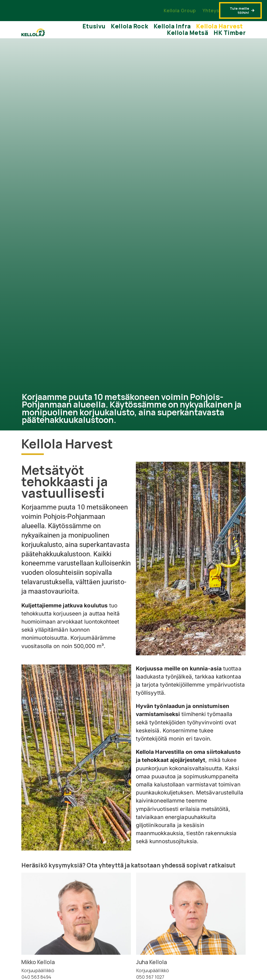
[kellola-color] (33, 31)
